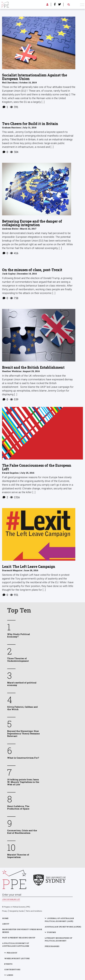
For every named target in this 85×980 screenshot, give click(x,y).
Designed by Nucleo (17, 911)
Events (8, 964)
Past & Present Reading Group (19, 938)
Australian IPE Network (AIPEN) (63, 927)
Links (10, 975)
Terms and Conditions (34, 911)
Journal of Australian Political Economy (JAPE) (59, 920)
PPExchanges (52, 946)
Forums (51, 932)
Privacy (5, 911)
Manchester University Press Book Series (22, 931)
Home (5, 918)
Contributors (12, 969)
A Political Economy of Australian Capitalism (16, 945)
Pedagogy (12, 953)
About (6, 924)
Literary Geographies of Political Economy (58, 939)
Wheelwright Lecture (17, 958)
